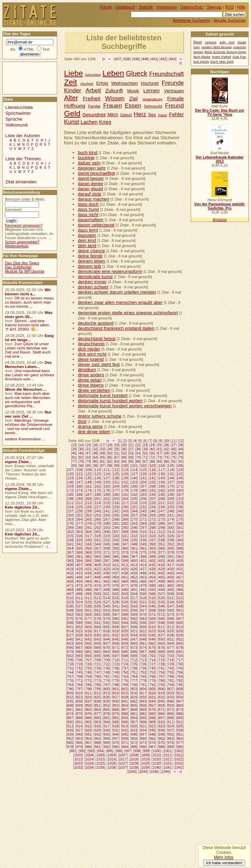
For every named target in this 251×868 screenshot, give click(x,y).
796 (70, 689)
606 (116, 627)
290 (79, 528)
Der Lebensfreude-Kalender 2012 (219, 159)
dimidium (87, 370)
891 (107, 718)
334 (125, 540)
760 (97, 676)
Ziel (133, 98)
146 (70, 482)
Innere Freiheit (221, 57)
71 (145, 457)
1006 (112, 755)
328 (70, 540)
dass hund (88, 209)
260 (161, 515)
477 (125, 585)
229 (116, 507)
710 (116, 660)
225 (79, 507)
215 (107, 503)
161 (88, 486)
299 (161, 528)
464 (125, 581)
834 (180, 697)
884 (161, 714)
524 (79, 602)
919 (125, 726)
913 (70, 726)
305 (97, 532)
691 (180, 652)
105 (171, 466)
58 (167, 453)
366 (180, 548)
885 (171, 714)
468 (161, 581)
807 (171, 689)
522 (180, 598)
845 (161, 701)
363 (153, 548)
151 (116, 482)
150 (107, 482)
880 (125, 714)
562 (70, 614)
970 (116, 743)
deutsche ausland (96, 323)
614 (70, 631)
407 (79, 565)
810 (79, 693)
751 (134, 672)
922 (153, 726)
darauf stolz (90, 194)
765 (143, 676)
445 (70, 577)
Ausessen (240, 47)
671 (116, 647)
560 (171, 610)
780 (161, 681)
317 (88, 536)
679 (70, 652)
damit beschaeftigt (96, 173)
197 (180, 494)
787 (107, 685)
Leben (113, 73)
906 (125, 722)
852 (107, 705)
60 (181, 453)
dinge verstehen (94, 390)
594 (125, 623)
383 (97, 556)
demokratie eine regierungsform (110, 271)
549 (70, 610)
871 (161, 709)
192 (134, 494)
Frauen (113, 105)
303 (79, 532)
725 (134, 664)
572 (161, 614)
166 (134, 486)
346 (116, 544)
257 (134, 515)
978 (70, 747)
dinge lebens (91, 385)
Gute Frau (239, 57)
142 (153, 478)
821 (180, 693)
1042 (179, 767)
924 (171, 726)
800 (107, 689)
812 (97, 693)
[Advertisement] (23, 78)
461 (97, 581)
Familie (94, 106)
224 (70, 507)
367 (70, 552)
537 (79, 606)
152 (125, 482)
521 (171, 598)
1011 (168, 755)
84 (124, 461)
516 (125, 598)
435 (97, 573)
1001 (168, 751)
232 (143, 507)
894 (134, 718)
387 (134, 556)
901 (79, 722)
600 (180, 623)
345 (107, 544)
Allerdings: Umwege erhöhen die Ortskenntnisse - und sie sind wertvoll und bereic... (29, 427)
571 (153, 614)
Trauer (162, 115)
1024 (90, 763)
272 (153, 519)
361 (134, 548)
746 (88, 672)
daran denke (91, 183)
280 (107, 523)
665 (180, 643)
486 (88, 590)
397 (107, 561)
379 (180, 552)
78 (81, 461)
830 (143, 697)
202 (107, 499)
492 (143, 590)
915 (88, 726)
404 (171, 561)
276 (70, 523)
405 (180, 561)
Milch (113, 115)
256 (125, 515)
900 (70, 722)
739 (143, 668)
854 (125, 705)
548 (180, 606)
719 (79, 664)
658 (116, 643)
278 (88, 523)
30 (81, 449)
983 (116, 747)
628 (79, 635)
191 (125, 494)
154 (143, 482)
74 (167, 457)
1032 (179, 763)
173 (79, 490)
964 (180, 738)
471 (70, 585)
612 (171, 627)
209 (171, 499)
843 (143, 701)
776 (125, 681)
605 (107, 627)
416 (161, 565)
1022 (179, 759)
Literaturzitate (19, 107)
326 (171, 536)
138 (116, 478)
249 (180, 511)
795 (180, 685)
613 (180, 627)
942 (97, 734)
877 (97, 714)
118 (171, 470)
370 (97, 552)
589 (79, 623)
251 (79, 515)
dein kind (87, 240)
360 (125, 548)
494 (161, 590)
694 (88, 656)
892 (116, 718)
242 (116, 511)
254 (107, 515)
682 (97, 652)
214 (97, 503)
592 (107, 623)
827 (116, 697)
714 (153, 660)
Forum (106, 7)
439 (136, 59)
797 (79, 689)
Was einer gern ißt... (29, 315)
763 (125, 676)
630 (97, 635)
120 (70, 474)
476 (116, 585)
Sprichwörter (18, 113)
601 (70, 627)
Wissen (115, 98)
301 (180, 528)
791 (143, 685)
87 (145, 461)
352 (171, 544)
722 (107, 664)
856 (143, 705)
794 (171, 685)
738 (134, 668)
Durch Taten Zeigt (222, 62)
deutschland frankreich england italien (116, 328)
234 (161, 507)
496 (180, 590)
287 (171, 523)
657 (107, 643)
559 (161, 610)
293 (107, 528)
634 (134, 635)
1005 (101, 755)
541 (116, 606)
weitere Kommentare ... (25, 439)
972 (134, 743)
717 (180, 660)
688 (153, 652)
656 (97, 643)
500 (97, 594)
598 (161, 623)
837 (88, 701)
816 (134, 693)
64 (95, 457)
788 (116, 685)
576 (79, 619)
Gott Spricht (201, 62)
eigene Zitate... (18, 462)
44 (181, 449)
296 (134, 528)
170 (171, 486)
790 (134, 685)
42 (167, 449)
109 (88, 470)
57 (159, 453)
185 (70, 494)
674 (143, 647)
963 (171, 738)
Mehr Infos (223, 857)
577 (88, 619)
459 (79, 581)
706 (79, 660)
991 (73, 751)
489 (116, 590)
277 (79, 523)
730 (180, 664)
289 (70, 528)
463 (116, 581)
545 (153, 606)
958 (125, 738)
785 (88, 685)
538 (88, 606)
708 (97, 660)
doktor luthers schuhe (100, 416)
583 (143, 619)
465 (134, 581)
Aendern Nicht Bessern (216, 47)
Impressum (167, 7)
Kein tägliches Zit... (23, 507)
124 (107, 474)
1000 (156, 751)
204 (125, 499)
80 (95, 461)
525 (88, 602)
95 (88, 466)
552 (97, 610)
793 (161, 685)
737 (125, 668)
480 (153, 585)
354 (70, 548)
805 (153, 689)
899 (180, 718)
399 (125, 561)
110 (97, 470)
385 (116, 556)
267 (107, 519)
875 (79, 714)
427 (143, 569)
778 (143, 681)
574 (180, 614)
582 (134, 619)
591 (97, 623)
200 (88, 499)
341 (70, 544)
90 (167, 461)
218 (134, 503)
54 (138, 453)
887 (70, 718)
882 (143, 714)
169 (161, 486)
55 (145, 453)
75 (174, 457)
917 (107, 726)
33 (103, 449)
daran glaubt (91, 189)
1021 (168, 759)
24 (152, 445)
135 (88, 478)
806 (161, 689)
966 (79, 743)
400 (134, 561)
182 (161, 490)
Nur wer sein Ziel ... (28, 414)
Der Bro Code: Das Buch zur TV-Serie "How (220, 112)
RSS (229, 7)
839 (107, 701)
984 (125, 747)
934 (143, 730)
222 (171, 503)
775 (116, 681)
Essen (133, 105)
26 (167, 445)
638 (171, 635)
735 (107, 668)
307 (116, 532)
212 (79, 503)
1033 (78, 767)
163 (107, 486)
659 (125, 643)
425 (125, 569)
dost (82, 421)
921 (143, 726)
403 (161, 561)
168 (153, 486)
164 (116, 486)
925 (180, 726)
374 (134, 552)
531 (143, 602)
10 (167, 441)
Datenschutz (192, 7)
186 (79, 494)
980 (88, 747)
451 (125, 577)
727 (153, 664)
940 (79, 734)
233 (153, 507)
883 (153, 714)
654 (79, 643)
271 (143, 519)
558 (153, 610)
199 (79, 499)
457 (180, 577)
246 (153, 511)
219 (143, 503)
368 (79, 552)
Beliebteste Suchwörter (192, 20)
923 (161, 726)
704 (180, 656)
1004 (90, 755)
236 (180, 507)
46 (81, 453)
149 (97, 482)
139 (125, 478)
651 (171, 639)
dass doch (88, 204)
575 (70, 619)
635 (143, 635)
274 (171, 519)
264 (79, 519)
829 (134, 697)
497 (70, 594)
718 (70, 664)
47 (88, 453)
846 (171, 701)
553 (107, 610)
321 (125, 536)
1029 (145, 763)
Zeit (71, 82)
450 (116, 577)
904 (107, 722)
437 (118, 59)
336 (143, 540)
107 (70, 470)
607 (125, 627)
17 (103, 445)
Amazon (219, 219)
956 (107, 738)
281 (116, 523)
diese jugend (91, 359)
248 (171, 511)
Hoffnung (75, 106)
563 (79, 614)
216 (116, 503)
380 (70, 556)
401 (143, 561)
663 (161, 643)
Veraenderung (152, 99)
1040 (156, 767)
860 (180, 705)
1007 (123, 755)
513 (97, 598)
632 (116, 635)
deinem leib (90, 266)
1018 (134, 759)
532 (153, 602)
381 (79, 556)
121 (79, 474)
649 (153, 639)
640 (70, 639)
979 (79, 747)
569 (134, 614)
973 (143, 743)
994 (101, 751)
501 (107, 594)
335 (134, 540)
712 (134, 660)
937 (171, 730)
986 (143, 747)
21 (131, 445)
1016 (112, 759)
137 (107, 478)
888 (79, 718)
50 (109, 453)
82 (109, 461)
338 (161, 540)
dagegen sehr (92, 168)
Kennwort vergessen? (24, 225)
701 (153, 656)
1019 (145, 759)
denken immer (92, 282)
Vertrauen (174, 91)
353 (180, 544)
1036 (112, 767)
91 (174, 461)
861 (70, 709)
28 (181, 445)
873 (180, 709)
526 (97, 602)
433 (79, 573)
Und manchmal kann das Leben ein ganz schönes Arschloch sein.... (29, 375)
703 (171, 656)
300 (171, 528)
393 (70, 561)
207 (153, 499)
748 (107, 672)
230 (125, 507)
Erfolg (102, 83)
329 (79, 540)
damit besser (91, 178)
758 (79, 676)
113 (125, 470)
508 (171, 594)
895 (143, 718)
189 (107, 494)
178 (125, 490)
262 (180, 515)
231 (134, 507)
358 (107, 548)
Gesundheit (94, 115)
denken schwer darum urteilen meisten (117, 292)
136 (97, 478)
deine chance (91, 251)
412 (125, 565)
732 (79, 668)
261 (171, 515)
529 (125, 602)
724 (125, 664)
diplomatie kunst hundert (103, 395)
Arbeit (93, 90)
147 (79, 482)
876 (88, 714)
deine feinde (90, 256)
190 (116, 494)
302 (70, 532)
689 (161, 652)
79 (88, 461)
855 (134, 705)
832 (161, 697)
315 (70, 536)
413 (134, 565)
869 (143, 709)
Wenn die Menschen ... (26, 389)
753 (153, 672)
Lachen (89, 122)
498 (79, 594)
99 (117, 466)
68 (124, 457)
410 (107, 565)
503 (125, 594)
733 (88, 668)
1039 (145, 767)
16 (95, 445)
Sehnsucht (153, 106)
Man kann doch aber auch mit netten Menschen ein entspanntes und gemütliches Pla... (28, 400)
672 (125, 647)
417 (171, 565)
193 (143, 494)
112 (116, 470)
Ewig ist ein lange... (29, 338)
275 (180, 519)
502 (116, 594)
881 (134, 714)
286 (161, 523)
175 (97, 490)
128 (143, 474)
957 (116, 738)
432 (70, 573)
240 (97, 511)
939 (70, 734)
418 (180, 565)
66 (109, 457)
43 (174, 449)
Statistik (146, 7)
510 (70, 598)
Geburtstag (93, 75)
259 (153, 515)
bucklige (86, 158)
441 (154, 59)
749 (116, 672)
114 (134, 470)
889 (88, 718)
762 (116, 676)
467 (153, 581)
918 (116, 726)
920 (134, 726)
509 (180, 594)
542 (125, 606)
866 (116, 709)
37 (131, 449)
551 (88, 610)
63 (88, 457)
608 (134, 627)
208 (161, 499)
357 (97, 548)
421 (88, 569)
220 (153, 503)
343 (88, 544)
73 (159, 457)
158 (180, 482)
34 (109, 449)
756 (180, 672)
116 (153, 470)
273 (161, 519)
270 (134, 519)
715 (161, 660)
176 (107, 490)
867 (125, 709)
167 (143, 486)
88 (152, 461)
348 (134, 544)
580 (116, 619)
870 (153, 709)
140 (134, 478)
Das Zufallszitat (18, 267)
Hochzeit (150, 83)
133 (70, 478)
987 (153, 747)
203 (116, 499)
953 (79, 738)
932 (125, 730)
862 (79, 709)
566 (107, 614)
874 (70, 714)
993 (92, 751)
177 (116, 490)
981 (97, 747)
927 (79, 730)
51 (117, 453)
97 (103, 466)
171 (180, 486)
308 (125, 532)
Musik (133, 91)
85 (131, 461)
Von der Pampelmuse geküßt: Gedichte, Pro (220, 206)
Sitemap (214, 7)
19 (117, 445)
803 (134, 689)
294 (116, 528)
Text (46, 49)
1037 (123, 767)
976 (171, 743)
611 (161, 627)
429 (161, 569)
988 (161, 747)
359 (116, 548)
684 (116, 652)
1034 (90, 767)
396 (97, 561)
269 (125, 519)
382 (88, 556)
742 (171, 668)
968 (97, 743)
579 (107, 619)
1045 (154, 772)
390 (161, 556)
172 (70, 490)
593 (116, 623)
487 (97, 590)
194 (153, 494)
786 (97, 685)
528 (116, 602)
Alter (71, 98)
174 (88, 490)
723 (116, 664)
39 (145, 449)
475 (107, 585)
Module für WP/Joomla (24, 271)
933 (134, 730)
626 (180, 631)
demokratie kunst (95, 277)
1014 (90, 759)
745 (79, 672)
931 (116, 730)
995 (110, 751)
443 (172, 59)
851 (97, 705)
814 (116, 693)
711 (125, 660)
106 (180, 466)
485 (79, 590)
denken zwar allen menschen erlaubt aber (120, 302)
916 (97, 726)
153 (134, 482)
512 (88, 598)
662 (153, 643)
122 (88, 474)
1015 (101, 759)
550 (79, 610)
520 (161, 598)
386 (125, 556)
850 (88, 705)
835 (70, 701)
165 (125, 486)
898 (171, 718)
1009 (145, 755)
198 (70, 499)
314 (180, 532)
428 (153, 569)
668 (88, 647)
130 (161, 474)
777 (134, 681)
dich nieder (89, 349)
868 (134, 709)
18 (109, 445)
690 (171, 652)
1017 (123, 759)
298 (153, 528)
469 (171, 581)
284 (143, 523)
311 (153, 532)
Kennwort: (14, 210)
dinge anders (91, 375)
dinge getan (90, 380)
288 (180, 523)
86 (138, 461)
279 (97, 523)
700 (143, 656)
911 (171, 722)
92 (181, 461)
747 (97, 672)
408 (88, 565)
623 (153, 631)
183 (171, 490)
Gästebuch (125, 7)
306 (107, 532)
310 (143, 532)
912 (180, 722)
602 (79, 627)
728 (161, 664)
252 (88, 515)
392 (180, 556)
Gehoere (211, 42)
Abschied (86, 84)
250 (70, 515)
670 (107, 647)
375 (143, 552)
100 (125, 466)
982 (107, 747)
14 (81, 445)
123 (97, 474)
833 (171, 697)
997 (128, 751)
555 (125, 610)
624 (161, 631)
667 (79, 647)
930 (107, 730)
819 (161, 693)
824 (88, 697)
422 (97, 569)
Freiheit (91, 98)
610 (153, 627)
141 (143, 478)
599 (171, 623)
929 (97, 730)
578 (97, 619)
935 (153, 730)
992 (82, 751)
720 (88, 664)
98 (110, 466)
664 (171, 643)
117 (161, 470)
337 (153, 540)
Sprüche (14, 119)
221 (161, 503)
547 (171, 606)
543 (134, 606)
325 (161, 536)
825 (97, 697)
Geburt (126, 115)
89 (159, 461)
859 (171, 705)
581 (125, 619)
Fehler (176, 114)
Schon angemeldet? (22, 242)
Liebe (74, 73)
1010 (156, 755)
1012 (179, 755)
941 (88, 734)
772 (88, 681)
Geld (72, 114)
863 (88, 709)
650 (161, 639)
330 (88, 540)
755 (171, 672)
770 (70, 681)
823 (79, 697)
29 (74, 449)
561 (180, 610)
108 (79, 470)
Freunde (173, 83)
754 (161, 672)
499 (88, 594)
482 (171, 585)
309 (134, 532)
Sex (152, 115)
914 (79, 726)
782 (180, 681)
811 (88, 693)
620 (125, 631)
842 (134, 701)
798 (88, 689)
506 (153, 594)
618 (107, 631)
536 (70, 606)
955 (97, 738)
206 (143, 499)
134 (79, 478)
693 (79, 656)
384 (107, 556)
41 (159, 449)
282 (125, 523)
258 (143, 515)
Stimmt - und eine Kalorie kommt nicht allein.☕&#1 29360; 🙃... (28, 325)
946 (134, 734)
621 (134, 631)
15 (88, 445)
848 (70, 705)
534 (171, 602)
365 (171, 548)
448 (97, 577)
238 (79, 511)
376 (153, 552)
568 (125, 614)
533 (161, 602)
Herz (140, 114)
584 (153, 619)
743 (180, 668)
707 (88, 660)
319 (107, 536)
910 (161, 722)
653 (70, 643)
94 (81, 466)
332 (107, 540)
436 (107, 573)
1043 (132, 772)
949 (161, 734)
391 (171, 556)
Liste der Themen (23, 159)
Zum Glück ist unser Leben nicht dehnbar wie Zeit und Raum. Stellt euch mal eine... (28, 350)
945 (125, 734)
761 (107, 676)
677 (171, 647)
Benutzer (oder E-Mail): (25, 199)
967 (88, 743)
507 (161, 594)
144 (171, 478)
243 (125, 511)
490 (125, 590)
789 (125, 685)
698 (125, 656)
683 (107, 652)
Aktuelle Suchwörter (230, 20)
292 (97, 528)
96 (95, 466)
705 (70, 660)
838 (97, 701)
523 (70, 602)
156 (161, 482)
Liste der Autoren (22, 136)
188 (97, 494)
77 (74, 461)
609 (143, 627)
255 (116, 515)
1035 (101, 767)
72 (152, 457)
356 (88, 548)
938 (180, 730)
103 (153, 466)
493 (153, 590)
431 (180, 569)
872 (171, 709)
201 (97, 499)
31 (88, 449)
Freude (175, 98)
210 (180, 499)
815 (125, 693)
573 (171, 614)
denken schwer (93, 287)
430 (171, 569)
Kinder (73, 90)
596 (143, 623)
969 (107, 743)
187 (88, 494)
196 (171, 494)
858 (161, 705)
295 (125, 528)
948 (153, 734)
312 (161, 532)
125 (116, 474)
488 (107, 590)
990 (180, 747)
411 (116, 565)
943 (107, 734)
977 (180, 743)
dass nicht (88, 215)
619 (116, 631)
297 (143, 528)
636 (153, 635)
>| (180, 63)
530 (134, 602)
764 (134, 676)
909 (153, 722)
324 (153, 536)
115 (143, 470)
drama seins (90, 426)
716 (171, 660)
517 (134, 598)
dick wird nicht (92, 354)
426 (134, 569)
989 (171, 747)
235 (171, 507)
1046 (166, 772)
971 (125, 743)
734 (97, 668)
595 (134, 623)
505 (143, 594)
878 (107, 714)
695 (97, 656)
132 (180, 474)
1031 (168, 763)
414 (143, 565)
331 (97, 540)
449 (107, 577)
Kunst (72, 122)
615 (79, 631)
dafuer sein (89, 163)
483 (180, 585)
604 (97, 627)
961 (153, 738)
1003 (78, 755)
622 (143, 631)
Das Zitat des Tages (22, 263)
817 (143, 693)
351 (161, 544)
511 (79, 598)
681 (88, 652)
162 (97, 486)
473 (88, 585)
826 (107, 697)
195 (161, 494)
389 (153, 556)
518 (143, 598)
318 (97, 536)
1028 (134, 763)
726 (143, 664)
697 (116, 656)
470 (180, 581)
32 (95, 449)
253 (97, 515)
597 (153, 623)
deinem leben (92, 261)
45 (74, 453)
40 (152, 449)
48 (95, 453)
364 (161, 548)
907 (134, 722)
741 (161, 668)
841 (125, 701)
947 (143, 734)
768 (171, 676)
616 (88, 631)
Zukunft (114, 90)
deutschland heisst (97, 339)
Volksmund (16, 125)
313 (171, 532)
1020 (156, 759)
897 (161, 718)
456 (171, 577)
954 (88, 738)
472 (79, 585)
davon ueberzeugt (96, 225)
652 (180, 639)
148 (88, 482)
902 (88, 722)
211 (70, 503)
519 (153, 598)
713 (143, 660)
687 (143, 652)
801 (116, 689)
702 (161, 656)
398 (116, 561)
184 (180, 490)
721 (97, 664)
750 (125, 672)
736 (116, 668)
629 (88, 635)
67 (117, 457)
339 (171, 540)
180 (143, 490)
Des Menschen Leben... (28, 365)
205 (134, 499)
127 (134, 474)
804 (143, 689)
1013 (78, 759)
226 (88, 507)
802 (125, 689)
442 (164, 59)
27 (174, 445)
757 (70, 676)
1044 (143, 772)
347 (125, 544)
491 (134, 590)
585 (161, 619)
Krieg (105, 122)
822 (70, 697)
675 (153, 647)
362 (143, 548)
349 (143, 544)
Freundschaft (166, 74)
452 (134, 577)
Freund (174, 105)
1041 (168, 767)
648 (143, 639)
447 (88, 577)
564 (88, 614)
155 (153, 482)
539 (97, 606)
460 (88, 581)
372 (116, 552)
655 (88, 643)
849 (79, 705)
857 (153, 705)
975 (161, 743)
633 (125, 635)
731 (70, 668)
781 (171, 681)
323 (143, 536)
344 (97, 544)
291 (88, 528)
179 (134, 490)
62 (81, 457)
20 (124, 445)
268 (116, 519)
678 (180, 647)
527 (107, 602)
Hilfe (241, 7)
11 (174, 441)
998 (137, 751)
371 (107, 552)
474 (97, 585)
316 (79, 536)
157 (171, 482)
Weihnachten (124, 83)
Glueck (137, 73)
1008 (134, 755)
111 (107, 470)
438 (127, 59)
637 (161, 635)
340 (180, 540)
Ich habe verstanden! (224, 863)
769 (180, 676)
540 (107, 606)
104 (161, 466)
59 (174, 453)
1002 (179, 751)
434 (88, 573)
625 (171, 631)
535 (180, 602)
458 (70, 581)
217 (125, 503)
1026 (112, 763)
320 (116, 536)
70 (138, 457)
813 (107, 693)
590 (88, 623)
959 (134, 738)
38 (138, 449)
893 (125, 718)
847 (180, 701)
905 (116, 722)
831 (153, 697)
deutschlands (91, 344)
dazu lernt (88, 230)
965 (70, 743)
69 (131, 457)
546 (161, 606)
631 (107, 635)
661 (143, 643)
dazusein (87, 235)
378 (171, 552)
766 (153, 676)
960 (143, 738)
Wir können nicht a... (28, 292)
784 (79, 685)
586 (171, 619)
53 (131, 453)
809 (70, 693)
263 (70, 519)
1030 (156, 763)
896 (153, 718)
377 (161, 552)
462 (107, 581)
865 (107, 709)
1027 (123, 763)
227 (97, 507)
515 (116, 598)
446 (79, 577)
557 (143, 610)
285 (153, 523)
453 (143, 577)
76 (181, 457)
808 (180, 689)
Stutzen (198, 52)
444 (180, 573)
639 (180, 635)
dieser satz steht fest (99, 364)
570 (143, 614)
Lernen (151, 90)
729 (171, 664)
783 (70, 685)
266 (97, 519)
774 (107, 681)
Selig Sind (227, 42)
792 (153, 685)
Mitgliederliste (17, 246)
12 (181, 441)
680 (79, 652)
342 (79, 544)
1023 (78, 763)
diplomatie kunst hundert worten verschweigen (125, 406)
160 (79, 486)
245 (143, 511)
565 (97, 614)
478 (134, 585)
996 (119, 751)
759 (88, 676)
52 (124, 453)
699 (134, 656)
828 (125, 697)
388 (143, 556)
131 (171, 474)
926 (70, 730)
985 (134, 747)
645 (116, 639)
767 (161, 676)
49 (103, 453)
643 (97, 639)
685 (125, 652)
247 (161, 511)
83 (117, 461)
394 (79, 561)
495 (171, 590)
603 (88, 627)
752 (143, 672)
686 (134, 652)
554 (116, 610)
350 (153, 544)
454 (153, 577)
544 (143, 606)
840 (116, 701)
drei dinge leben (94, 432)
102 (143, 466)
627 (70, 635)
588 (70, 623)
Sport (197, 42)
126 (125, 474)
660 (134, 643)
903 (97, 722)
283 (134, 523)
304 (88, 532)
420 (79, 569)
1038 (134, 767)
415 (153, 565)
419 (70, 569)
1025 (101, 763)
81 (103, 461)
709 (107, 660)
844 (153, 701)
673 (134, 647)
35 (117, 449)
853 (116, 705)
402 (153, 561)
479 (143, 585)
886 (180, 714)
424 (116, 569)
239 (88, 511)
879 (116, 714)
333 (116, 540)
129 (153, 474)
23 (145, 445)
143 (161, 478)
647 (134, 639)
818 (153, 693)
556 (134, 610)
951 (180, 734)
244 (134, 511)
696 (107, 656)
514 (107, 598)
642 (88, 639)
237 (70, 511)
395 (88, 561)
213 (88, 503)
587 (180, 619)
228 (107, 507)
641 (79, 639)
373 (125, 552)
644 (107, 639)
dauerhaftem (91, 220)
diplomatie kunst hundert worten (110, 401)
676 (161, 647)
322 (134, 536)
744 (70, 672)
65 (103, 457)
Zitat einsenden (21, 182)
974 (153, 743)
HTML (29, 49)
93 (74, 466)
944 (116, 734)
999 (146, 751)
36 (124, 449)
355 (79, 548)
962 (161, 738)
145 (180, 478)
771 (79, 681)
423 (107, 569)
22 (138, 445)
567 (116, 614)
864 (97, 709)
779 (153, 681)
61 (74, 457)
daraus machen (93, 199)
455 (161, 577)
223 (180, 503)
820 (171, 693)
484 (70, 590)
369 (88, 552)
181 (153, 490)
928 (88, 730)
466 (143, 581)
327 (180, 536)
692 (70, 656)
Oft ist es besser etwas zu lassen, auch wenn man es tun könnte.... (29, 302)
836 (79, 701)
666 (70, 647)
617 (97, 631)
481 (161, 585)
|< (104, 59)
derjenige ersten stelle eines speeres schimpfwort (128, 313)
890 (97, 718)
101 (134, 466)
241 (107, 511)
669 (97, 647)
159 (70, 486)
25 (159, 445)
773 (97, 681)
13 (74, 445)
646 (125, 639)
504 (134, 594)
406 (70, 565)
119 (180, 470)
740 (153, 668)
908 (143, 722)
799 (97, 689)
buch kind (88, 152)
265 (88, 519)
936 (161, 730)
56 (152, 453)
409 (97, 565)
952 (70, 738)
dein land (87, 246)
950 (171, 734)
